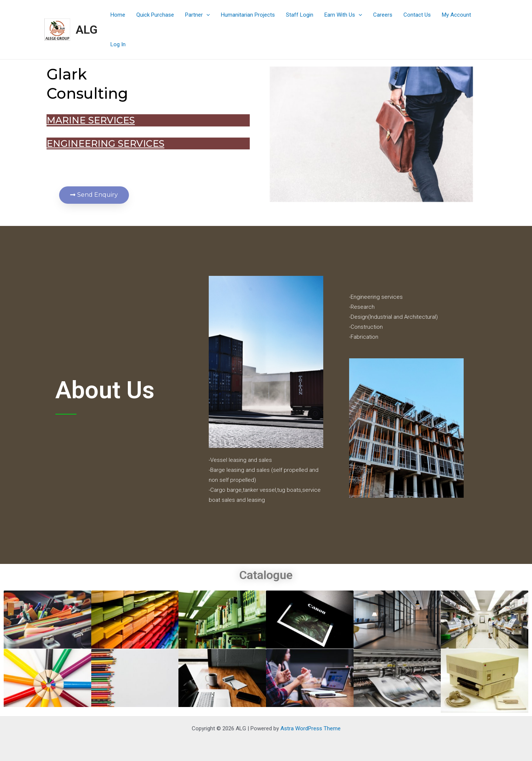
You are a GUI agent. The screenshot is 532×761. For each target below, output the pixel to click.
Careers (383, 15)
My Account (456, 15)
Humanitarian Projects (248, 15)
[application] (206, 15)
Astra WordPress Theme (311, 728)
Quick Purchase (155, 15)
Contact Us (417, 15)
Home (118, 15)
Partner (197, 15)
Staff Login (300, 15)
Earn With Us (343, 15)
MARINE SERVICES (72, 120)
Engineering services (87, 143)
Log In (118, 44)
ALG (87, 30)
